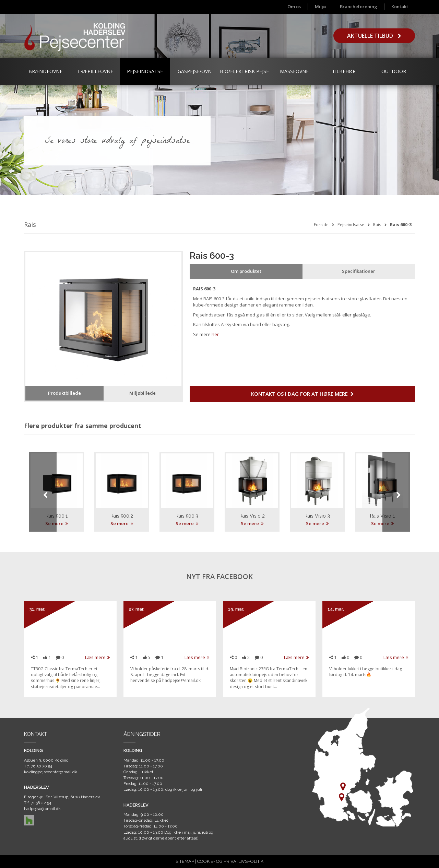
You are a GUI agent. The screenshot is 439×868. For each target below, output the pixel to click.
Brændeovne (45, 71)
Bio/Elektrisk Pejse (244, 71)
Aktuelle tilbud (374, 36)
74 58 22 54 (41, 803)
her (215, 334)
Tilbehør (344, 71)
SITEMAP (185, 861)
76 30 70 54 (41, 766)
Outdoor (394, 71)
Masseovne (294, 71)
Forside (321, 225)
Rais (377, 225)
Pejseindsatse (145, 71)
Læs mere (97, 657)
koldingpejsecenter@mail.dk (51, 772)
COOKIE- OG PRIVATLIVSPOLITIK (230, 861)
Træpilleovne (95, 71)
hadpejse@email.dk (42, 809)
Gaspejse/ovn (195, 71)
